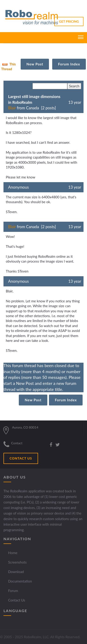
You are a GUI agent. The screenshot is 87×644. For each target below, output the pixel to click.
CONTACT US (21, 458)
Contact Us (17, 600)
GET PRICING (69, 21)
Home (13, 553)
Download (16, 572)
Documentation (20, 581)
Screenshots (17, 562)
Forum (13, 591)
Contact (17, 443)
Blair (12, 108)
